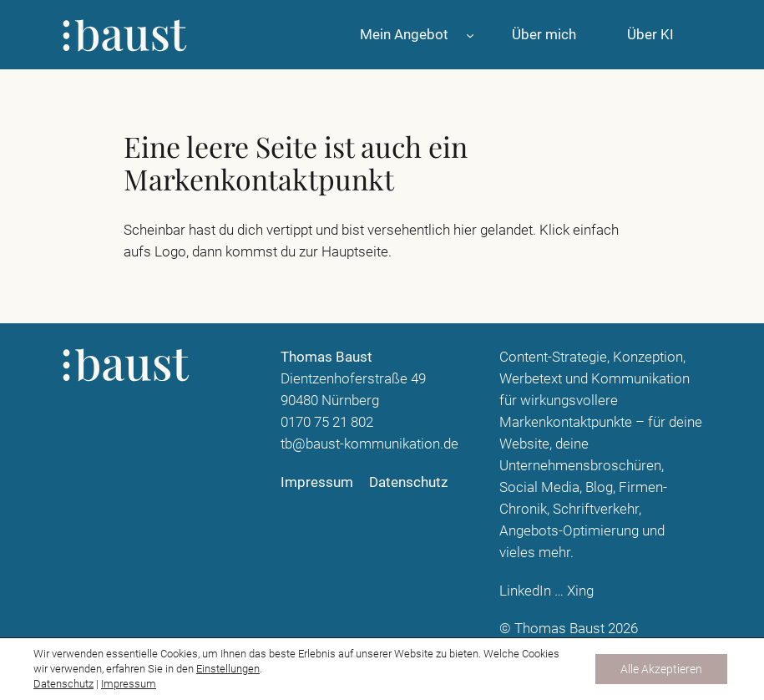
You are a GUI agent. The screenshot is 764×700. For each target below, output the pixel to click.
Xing (580, 591)
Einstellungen (228, 669)
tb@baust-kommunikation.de (369, 444)
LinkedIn (525, 591)
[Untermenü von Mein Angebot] (470, 34)
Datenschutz (63, 684)
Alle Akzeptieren (661, 669)
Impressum (129, 684)
